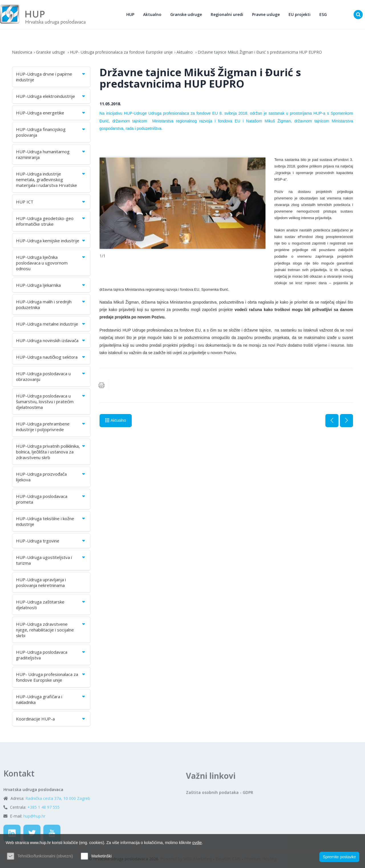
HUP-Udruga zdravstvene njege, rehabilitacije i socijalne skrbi (51, 630)
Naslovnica (22, 52)
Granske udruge (186, 14)
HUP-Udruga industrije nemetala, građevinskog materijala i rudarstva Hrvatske (51, 179)
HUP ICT (51, 202)
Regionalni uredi (227, 14)
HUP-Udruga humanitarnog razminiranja (51, 154)
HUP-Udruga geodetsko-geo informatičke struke (51, 221)
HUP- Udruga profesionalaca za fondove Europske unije (121, 52)
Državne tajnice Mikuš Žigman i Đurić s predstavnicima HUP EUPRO (260, 52)
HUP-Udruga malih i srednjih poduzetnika (51, 304)
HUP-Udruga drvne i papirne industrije (51, 77)
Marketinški (101, 856)
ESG (323, 14)
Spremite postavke (339, 857)
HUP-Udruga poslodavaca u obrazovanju (51, 376)
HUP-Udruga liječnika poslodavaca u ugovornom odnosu (51, 263)
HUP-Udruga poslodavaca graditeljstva (51, 655)
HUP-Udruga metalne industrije (51, 324)
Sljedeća (346, 421)
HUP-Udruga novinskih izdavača (51, 340)
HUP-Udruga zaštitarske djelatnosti (51, 605)
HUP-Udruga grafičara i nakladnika (51, 699)
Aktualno (152, 14)
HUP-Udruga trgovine (51, 541)
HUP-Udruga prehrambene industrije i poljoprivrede (51, 427)
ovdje (197, 843)
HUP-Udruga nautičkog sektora (51, 357)
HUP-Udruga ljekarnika (51, 285)
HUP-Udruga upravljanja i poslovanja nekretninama (41, 582)
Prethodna (332, 421)
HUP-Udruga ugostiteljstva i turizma (51, 560)
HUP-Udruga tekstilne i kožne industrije (51, 521)
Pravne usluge (266, 14)
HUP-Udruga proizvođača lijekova (51, 477)
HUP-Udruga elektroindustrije (51, 96)
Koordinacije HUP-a (51, 719)
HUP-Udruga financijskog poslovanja (51, 132)
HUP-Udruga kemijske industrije (51, 241)
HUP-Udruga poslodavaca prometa (51, 499)
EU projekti (300, 14)
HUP (130, 14)
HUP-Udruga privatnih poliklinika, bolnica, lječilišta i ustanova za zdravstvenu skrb (51, 452)
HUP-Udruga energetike (51, 113)
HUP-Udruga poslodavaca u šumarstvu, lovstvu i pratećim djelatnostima (51, 401)
